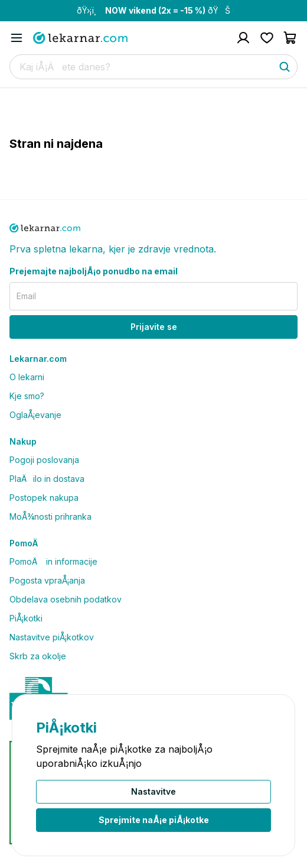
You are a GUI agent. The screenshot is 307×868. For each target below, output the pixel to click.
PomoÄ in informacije (53, 561)
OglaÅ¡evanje (35, 415)
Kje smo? (27, 396)
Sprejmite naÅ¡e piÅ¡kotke (154, 820)
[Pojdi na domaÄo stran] (80, 38)
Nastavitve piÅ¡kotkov (52, 637)
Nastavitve (153, 791)
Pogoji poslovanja (44, 460)
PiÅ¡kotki (26, 618)
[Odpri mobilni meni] (17, 38)
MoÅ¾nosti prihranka (50, 516)
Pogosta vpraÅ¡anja (47, 580)
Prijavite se (154, 327)
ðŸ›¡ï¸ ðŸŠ (153, 10)
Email (26, 296)
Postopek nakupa (44, 498)
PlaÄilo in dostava (47, 479)
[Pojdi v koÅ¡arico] (290, 38)
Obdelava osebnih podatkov (66, 599)
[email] (153, 296)
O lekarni (27, 377)
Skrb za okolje (38, 656)
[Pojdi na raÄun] (243, 38)
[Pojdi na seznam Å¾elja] (267, 38)
